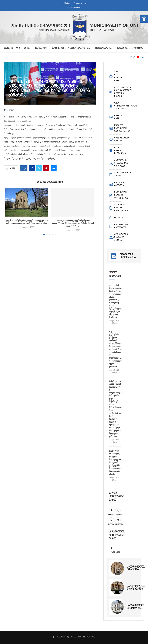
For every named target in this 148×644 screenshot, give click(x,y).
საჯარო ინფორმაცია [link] (79, 48)
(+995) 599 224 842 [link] (74, 7)
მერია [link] (27, 48)
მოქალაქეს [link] (58, 48)
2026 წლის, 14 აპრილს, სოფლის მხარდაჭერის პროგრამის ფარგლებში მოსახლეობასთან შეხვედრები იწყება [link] (115, 462)
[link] (144, 19)
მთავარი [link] (9, 48)
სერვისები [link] (122, 48)
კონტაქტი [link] (138, 48)
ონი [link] (18, 48)
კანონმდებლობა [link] (104, 48)
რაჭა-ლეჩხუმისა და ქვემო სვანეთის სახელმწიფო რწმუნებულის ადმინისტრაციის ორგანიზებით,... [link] (73, 223)
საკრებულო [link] (41, 48)
